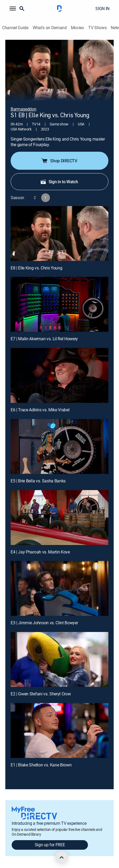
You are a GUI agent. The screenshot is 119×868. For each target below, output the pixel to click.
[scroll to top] (62, 857)
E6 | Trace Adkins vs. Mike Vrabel (40, 410)
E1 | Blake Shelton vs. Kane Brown (41, 765)
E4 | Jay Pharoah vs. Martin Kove (40, 552)
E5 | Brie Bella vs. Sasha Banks (38, 481)
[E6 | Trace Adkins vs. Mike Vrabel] (59, 375)
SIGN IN (102, 8)
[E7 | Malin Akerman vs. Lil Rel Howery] (59, 304)
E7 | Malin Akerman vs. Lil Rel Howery (44, 339)
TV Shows (97, 28)
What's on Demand (50, 28)
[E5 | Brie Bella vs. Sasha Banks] (59, 446)
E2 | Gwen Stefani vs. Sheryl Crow (41, 694)
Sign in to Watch (59, 182)
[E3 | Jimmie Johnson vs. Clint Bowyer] (59, 588)
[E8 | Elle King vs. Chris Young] (59, 234)
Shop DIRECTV (59, 161)
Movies (77, 28)
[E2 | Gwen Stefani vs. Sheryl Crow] (59, 659)
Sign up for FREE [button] (50, 845)
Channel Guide (15, 28)
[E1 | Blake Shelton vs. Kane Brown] (59, 730)
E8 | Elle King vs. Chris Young (36, 268)
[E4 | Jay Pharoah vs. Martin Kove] (59, 518)
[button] (13, 8)
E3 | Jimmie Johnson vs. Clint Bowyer (44, 623)
